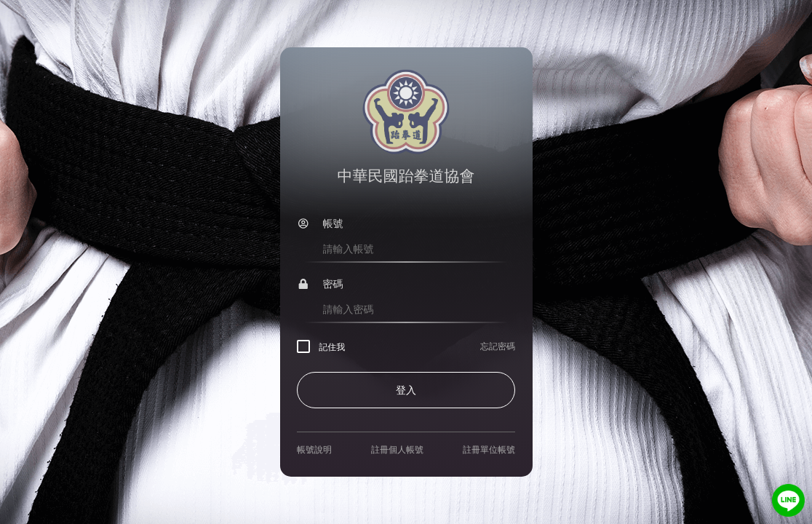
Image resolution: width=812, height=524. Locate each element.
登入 (406, 390)
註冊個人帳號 (397, 450)
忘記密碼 (498, 346)
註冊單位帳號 (489, 450)
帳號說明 (314, 450)
